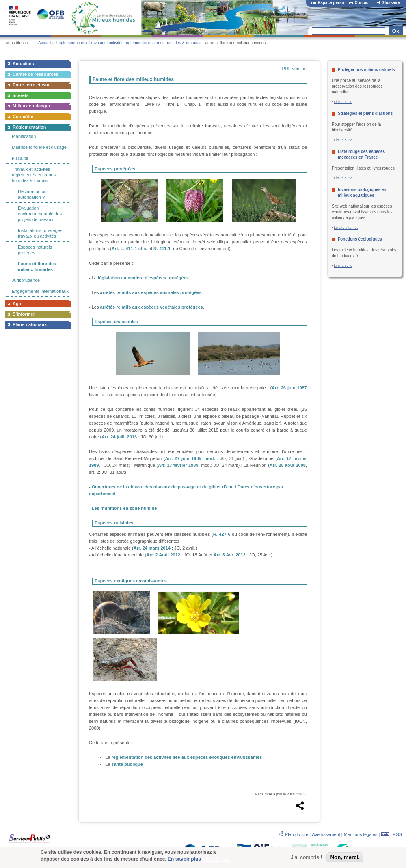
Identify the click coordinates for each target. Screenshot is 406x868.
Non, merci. (345, 858)
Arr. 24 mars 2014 (152, 548)
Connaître (23, 116)
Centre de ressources (36, 74)
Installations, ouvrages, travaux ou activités (41, 233)
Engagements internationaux (40, 291)
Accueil (45, 43)
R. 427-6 (222, 534)
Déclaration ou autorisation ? (32, 194)
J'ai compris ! (306, 858)
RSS (391, 834)
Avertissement (326, 834)
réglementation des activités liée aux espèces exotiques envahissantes (187, 757)
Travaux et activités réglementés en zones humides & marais (143, 43)
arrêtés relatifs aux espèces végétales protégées (152, 307)
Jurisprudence (26, 280)
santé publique (127, 764)
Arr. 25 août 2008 (288, 465)
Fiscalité (20, 158)
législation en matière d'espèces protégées (143, 278)
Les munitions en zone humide (124, 508)
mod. (209, 458)
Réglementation (70, 43)
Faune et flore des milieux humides (37, 266)
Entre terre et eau (31, 85)
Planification (24, 136)
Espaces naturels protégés (35, 250)
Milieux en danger (31, 106)
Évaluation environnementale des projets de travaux (40, 214)
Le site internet (346, 228)
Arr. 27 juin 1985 (183, 458)
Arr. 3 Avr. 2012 (230, 555)
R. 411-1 (162, 249)
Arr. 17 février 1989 (178, 465)
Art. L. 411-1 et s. (130, 249)
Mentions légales (361, 834)
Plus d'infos (216, 860)
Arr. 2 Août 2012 (163, 555)
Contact (359, 3)
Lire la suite (343, 102)
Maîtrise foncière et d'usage (39, 147)
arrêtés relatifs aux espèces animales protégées (151, 292)
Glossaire (387, 3)
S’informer (24, 314)
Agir (17, 303)
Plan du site (297, 834)
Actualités (23, 64)
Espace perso (328, 3)
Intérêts (21, 95)
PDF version (294, 69)
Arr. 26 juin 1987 (289, 388)
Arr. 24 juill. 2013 (119, 437)
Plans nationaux (30, 324)
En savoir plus (184, 860)
